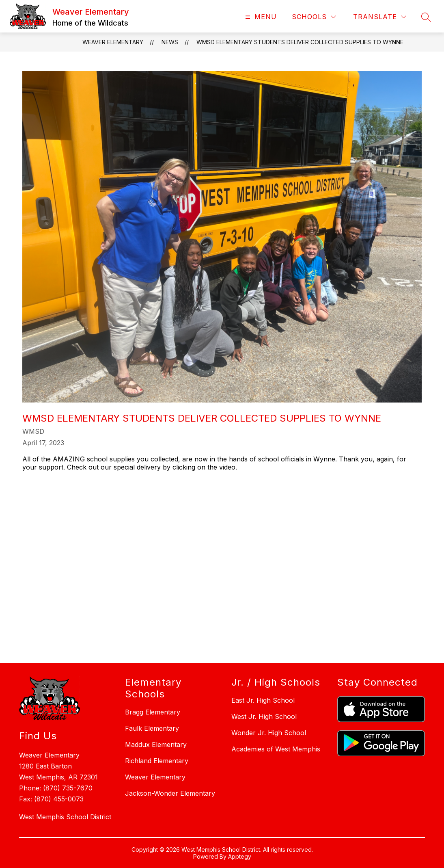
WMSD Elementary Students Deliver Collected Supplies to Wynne (300, 42)
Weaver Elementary (113, 42)
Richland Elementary (157, 761)
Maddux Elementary (156, 745)
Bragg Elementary (153, 712)
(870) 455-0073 (59, 799)
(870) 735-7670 (68, 788)
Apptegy (240, 856)
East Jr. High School (263, 700)
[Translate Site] (380, 17)
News (170, 42)
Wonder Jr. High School (269, 733)
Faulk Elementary (152, 728)
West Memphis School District (65, 817)
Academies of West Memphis (276, 749)
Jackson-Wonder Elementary (170, 793)
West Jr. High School (264, 716)
